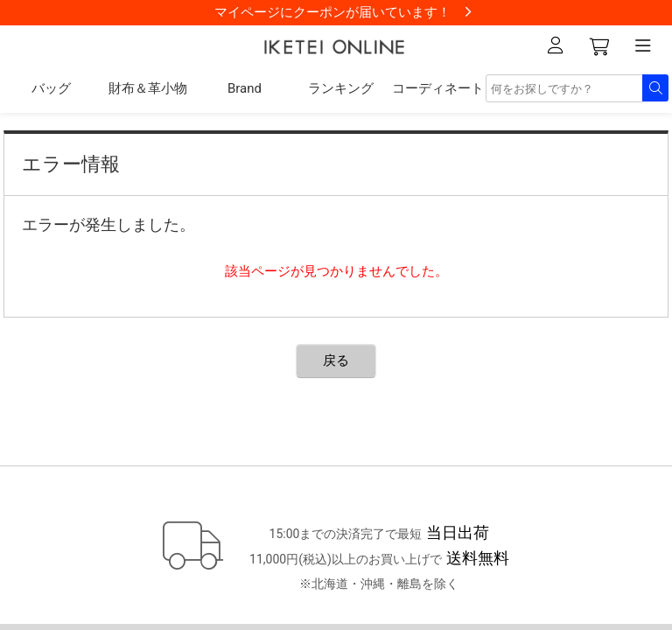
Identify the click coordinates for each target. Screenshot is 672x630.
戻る (336, 360)
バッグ (51, 88)
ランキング (341, 88)
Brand (245, 88)
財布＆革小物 (148, 88)
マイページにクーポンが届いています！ (332, 12)
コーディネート (438, 88)
